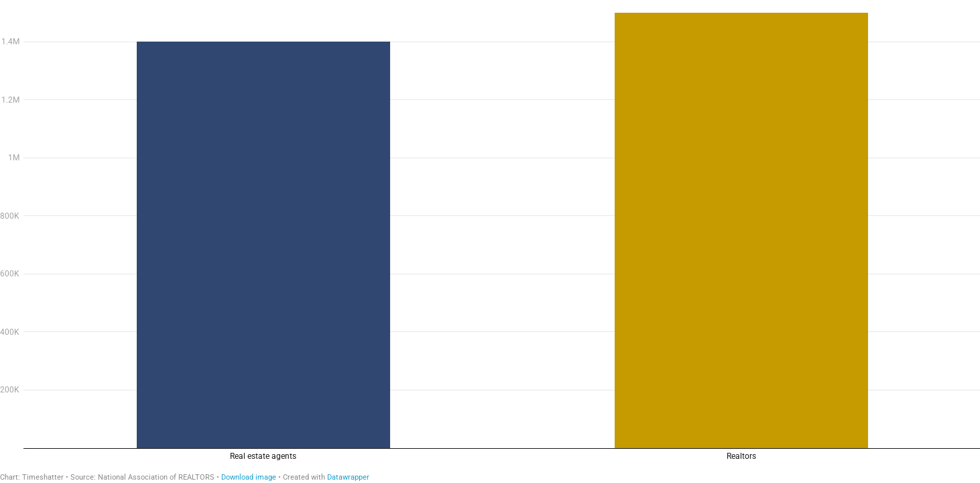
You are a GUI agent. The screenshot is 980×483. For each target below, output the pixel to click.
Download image (249, 477)
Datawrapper (348, 477)
